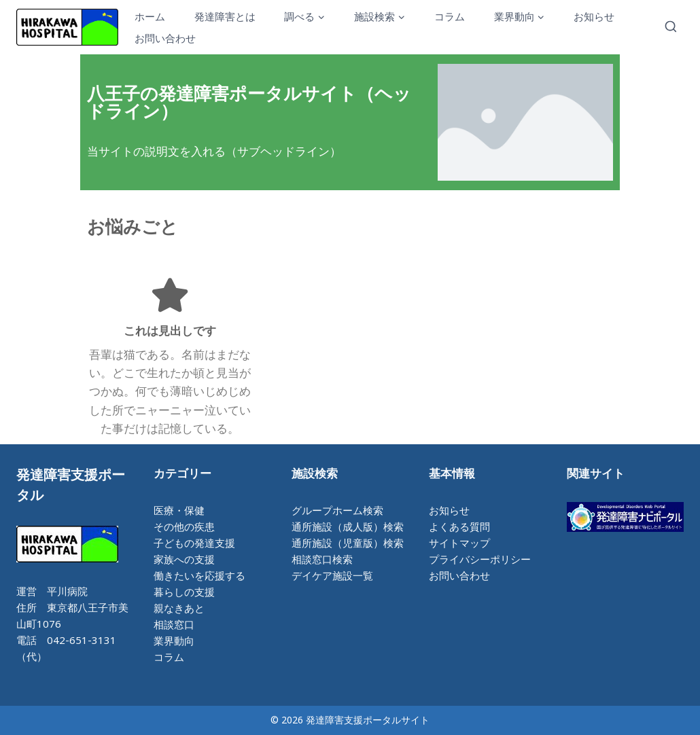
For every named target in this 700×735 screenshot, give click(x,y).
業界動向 (174, 641)
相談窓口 (174, 624)
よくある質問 (459, 526)
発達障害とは (225, 16)
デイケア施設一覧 (332, 575)
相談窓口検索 (322, 559)
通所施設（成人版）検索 (348, 526)
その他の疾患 (184, 526)
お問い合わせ (165, 38)
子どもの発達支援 (194, 543)
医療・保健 (179, 510)
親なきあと (179, 608)
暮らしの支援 (184, 592)
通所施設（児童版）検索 (348, 543)
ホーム (150, 16)
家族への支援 (184, 559)
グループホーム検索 (337, 510)
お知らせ (594, 16)
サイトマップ (459, 543)
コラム (450, 16)
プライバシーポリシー (480, 559)
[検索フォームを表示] (671, 27)
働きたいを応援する (199, 575)
